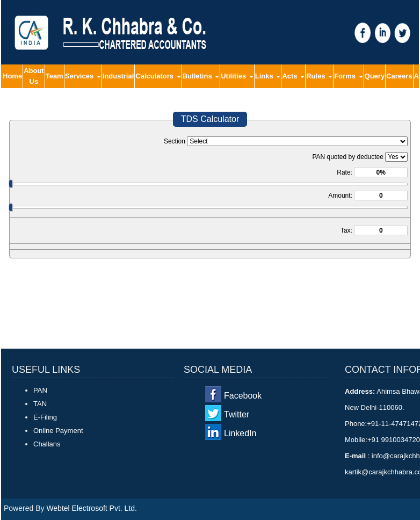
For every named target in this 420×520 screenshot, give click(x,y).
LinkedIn (240, 433)
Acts (293, 76)
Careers (399, 76)
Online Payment (58, 431)
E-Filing (45, 417)
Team (55, 76)
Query (375, 76)
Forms (348, 76)
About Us (34, 76)
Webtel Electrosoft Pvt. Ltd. (92, 508)
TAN (40, 404)
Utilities (237, 76)
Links (268, 76)
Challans (47, 444)
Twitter (237, 414)
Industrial (118, 76)
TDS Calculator (210, 119)
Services (83, 76)
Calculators (158, 76)
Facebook (243, 396)
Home (12, 76)
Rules (319, 76)
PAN (40, 390)
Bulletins (201, 76)
